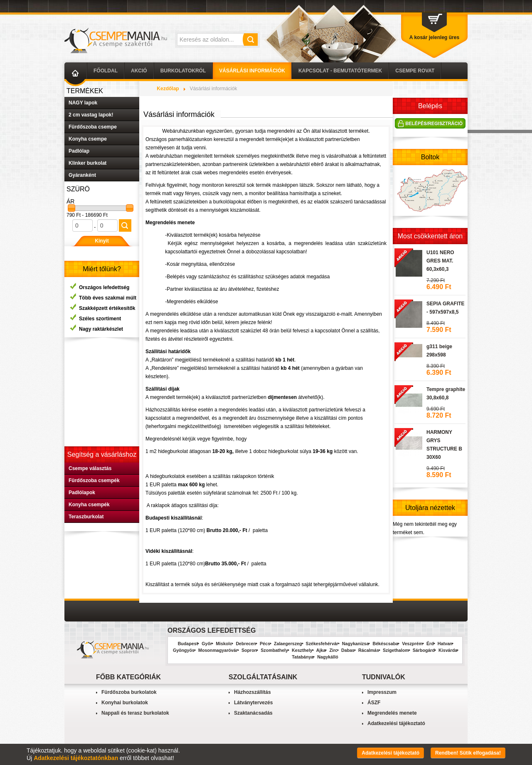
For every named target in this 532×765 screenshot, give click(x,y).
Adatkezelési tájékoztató (396, 723)
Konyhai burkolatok (125, 703)
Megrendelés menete (392, 713)
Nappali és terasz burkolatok (135, 713)
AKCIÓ (139, 71)
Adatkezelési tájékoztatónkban (76, 758)
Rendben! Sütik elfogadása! (468, 753)
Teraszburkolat (86, 517)
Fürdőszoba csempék (94, 480)
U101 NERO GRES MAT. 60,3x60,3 (440, 261)
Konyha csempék (89, 505)
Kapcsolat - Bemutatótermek (340, 71)
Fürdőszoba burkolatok (129, 692)
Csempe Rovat (415, 71)
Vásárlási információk (252, 71)
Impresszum (382, 692)
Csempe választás (90, 468)
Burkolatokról (183, 71)
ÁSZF (374, 703)
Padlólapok (82, 493)
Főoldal (106, 71)
